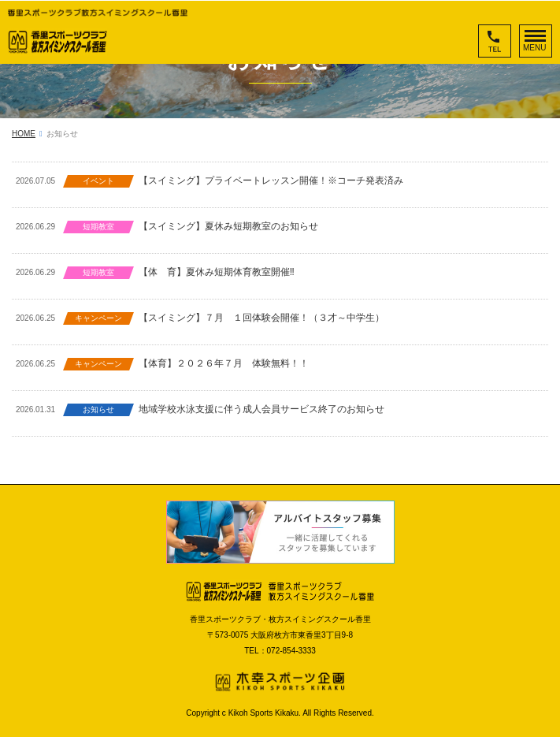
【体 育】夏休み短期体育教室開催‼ (217, 272)
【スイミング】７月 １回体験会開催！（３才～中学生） (261, 318)
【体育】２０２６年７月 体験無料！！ (224, 363)
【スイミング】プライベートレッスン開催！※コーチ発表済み (271, 181)
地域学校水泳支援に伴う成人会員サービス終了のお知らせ (261, 409)
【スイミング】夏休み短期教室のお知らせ (228, 226)
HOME (24, 134)
